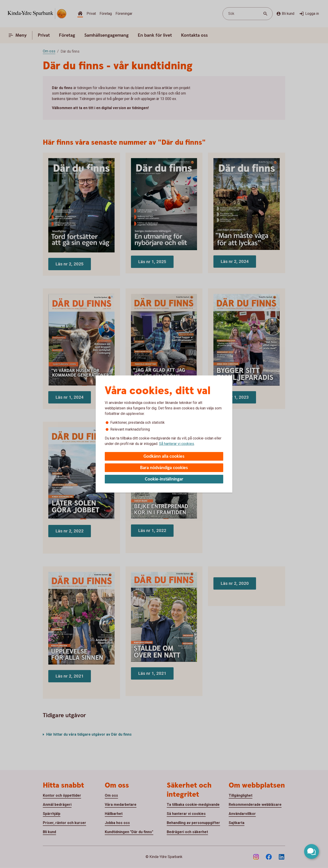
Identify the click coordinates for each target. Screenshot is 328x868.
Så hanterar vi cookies (177, 444)
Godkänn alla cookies (164, 456)
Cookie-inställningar (164, 479)
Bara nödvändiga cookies (164, 468)
